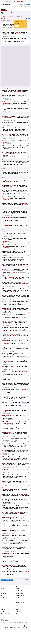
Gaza (19, 7)
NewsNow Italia (19, 598)
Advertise (3, 609)
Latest (3, 18)
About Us (3, 591)
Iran (26, 7)
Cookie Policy (19, 609)
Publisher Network (5, 607)
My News (12, 628)
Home (2, 7)
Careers (3, 612)
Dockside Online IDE (5, 614)
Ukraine (22, 7)
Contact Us (3, 593)
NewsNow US (19, 591)
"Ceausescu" (4, 9)
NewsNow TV (4, 598)
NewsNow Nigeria (20, 593)
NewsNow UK (19, 589)
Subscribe (3, 595)
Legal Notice (19, 612)
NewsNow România (20, 595)
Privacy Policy (19, 607)
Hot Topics (7, 7)
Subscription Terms (20, 614)
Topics (19, 628)
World (15, 7)
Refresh (25, 628)
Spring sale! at (15, 1)
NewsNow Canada (20, 600)
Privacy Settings (19, 616)
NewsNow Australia (20, 602)
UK (12, 7)
